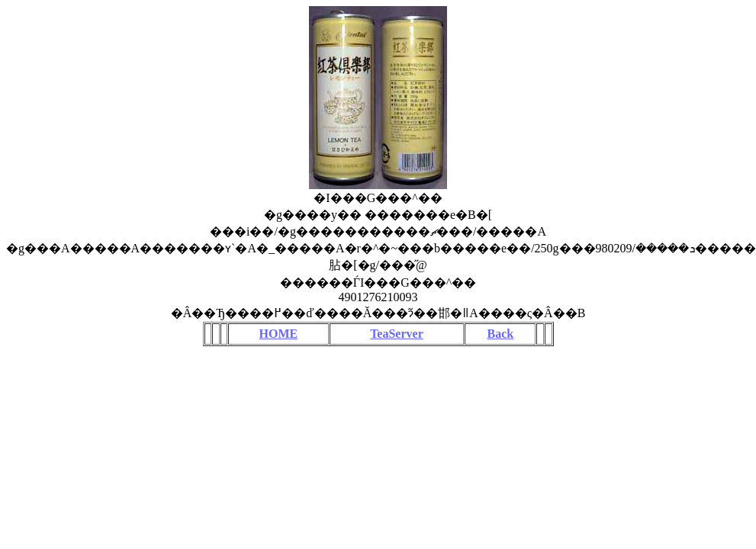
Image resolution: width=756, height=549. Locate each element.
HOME (279, 334)
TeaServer (397, 334)
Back (500, 334)
